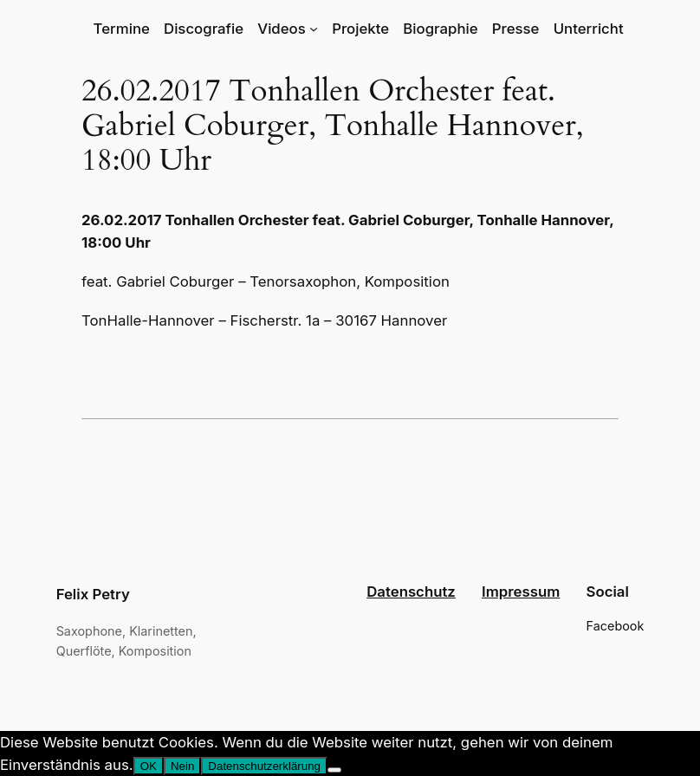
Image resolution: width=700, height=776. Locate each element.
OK (149, 766)
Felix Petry (93, 594)
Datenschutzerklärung (264, 766)
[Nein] (334, 770)
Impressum (521, 592)
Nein (182, 766)
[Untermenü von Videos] (314, 29)
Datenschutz (411, 592)
